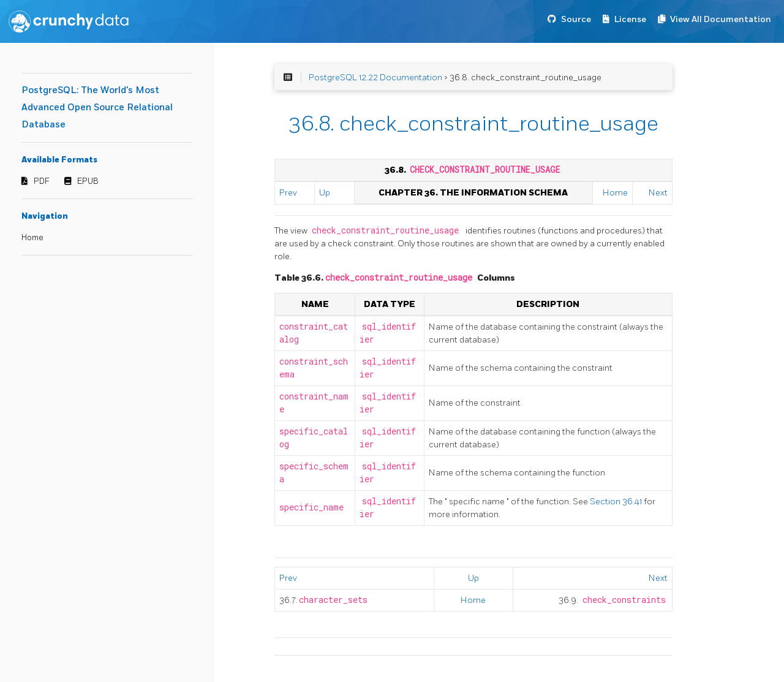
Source (576, 19)
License (630, 19)
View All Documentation (721, 19)
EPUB (88, 181)
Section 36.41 (617, 502)
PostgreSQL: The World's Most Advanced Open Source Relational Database (97, 108)
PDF (42, 181)
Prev (288, 193)
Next (658, 193)
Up (325, 193)
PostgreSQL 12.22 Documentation (375, 78)
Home (32, 238)
